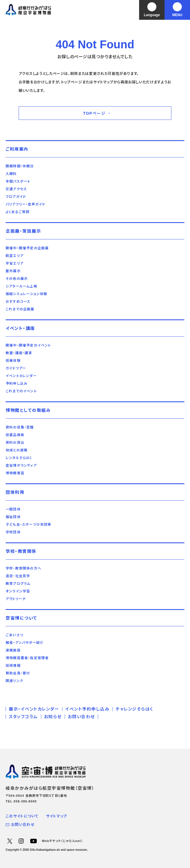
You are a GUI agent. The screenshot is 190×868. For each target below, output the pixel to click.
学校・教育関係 (21, 551)
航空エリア (15, 256)
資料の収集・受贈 (20, 427)
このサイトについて (22, 816)
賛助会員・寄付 (18, 673)
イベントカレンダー (21, 376)
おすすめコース (18, 302)
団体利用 (15, 492)
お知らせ (53, 717)
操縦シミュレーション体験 (26, 294)
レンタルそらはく (19, 458)
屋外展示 (13, 271)
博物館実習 (15, 473)
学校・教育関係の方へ (23, 568)
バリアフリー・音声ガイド (25, 204)
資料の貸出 (15, 443)
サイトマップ (57, 816)
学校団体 (13, 532)
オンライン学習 (18, 591)
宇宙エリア (15, 263)
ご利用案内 (17, 149)
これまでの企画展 (20, 309)
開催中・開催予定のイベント (28, 345)
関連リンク (14, 681)
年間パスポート (18, 181)
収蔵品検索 (15, 435)
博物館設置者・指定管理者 (27, 658)
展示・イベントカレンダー (34, 709)
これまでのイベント (21, 391)
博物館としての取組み (28, 410)
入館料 (11, 174)
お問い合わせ (81, 717)
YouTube (33, 841)
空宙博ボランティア (21, 466)
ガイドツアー (16, 368)
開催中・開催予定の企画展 (27, 248)
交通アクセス (16, 189)
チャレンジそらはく (134, 709)
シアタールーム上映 (21, 286)
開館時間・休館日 (20, 166)
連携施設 (13, 650)
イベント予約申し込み (87, 709)
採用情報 (13, 666)
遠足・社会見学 (18, 576)
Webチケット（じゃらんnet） (62, 841)
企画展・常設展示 (23, 231)
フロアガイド (16, 197)
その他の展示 (17, 279)
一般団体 (13, 509)
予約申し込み (17, 384)
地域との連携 (17, 450)
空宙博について (21, 618)
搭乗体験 (13, 361)
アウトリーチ (16, 599)
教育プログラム (18, 584)
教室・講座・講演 (19, 353)
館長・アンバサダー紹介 (25, 643)
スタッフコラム (23, 717)
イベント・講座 (20, 328)
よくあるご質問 (18, 212)
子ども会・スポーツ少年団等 (29, 525)
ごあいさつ (14, 635)
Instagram (21, 841)
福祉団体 (13, 517)
